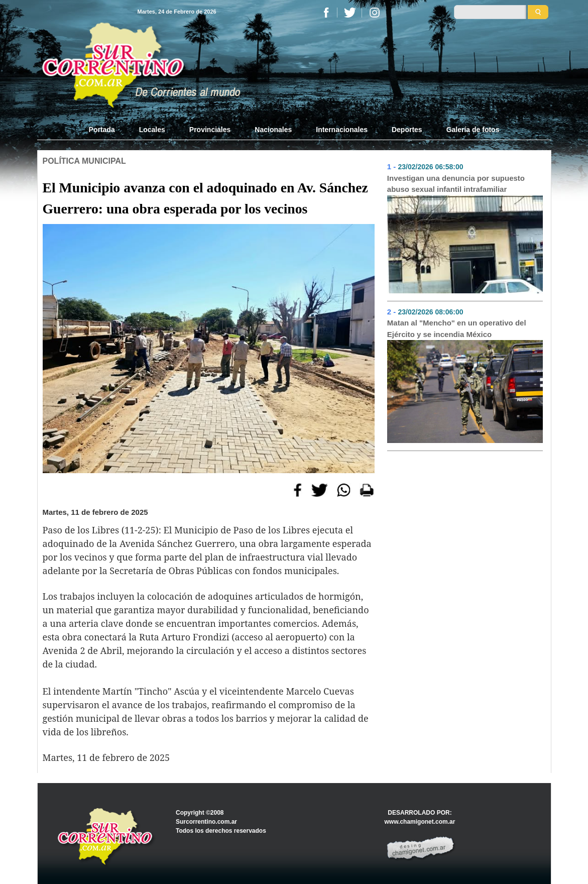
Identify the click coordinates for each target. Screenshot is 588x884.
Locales (152, 130)
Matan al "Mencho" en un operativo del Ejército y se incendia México (457, 328)
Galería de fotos (473, 130)
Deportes (407, 130)
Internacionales (342, 130)
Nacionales (273, 130)
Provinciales (210, 130)
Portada (108, 129)
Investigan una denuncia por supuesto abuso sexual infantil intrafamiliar (456, 184)
